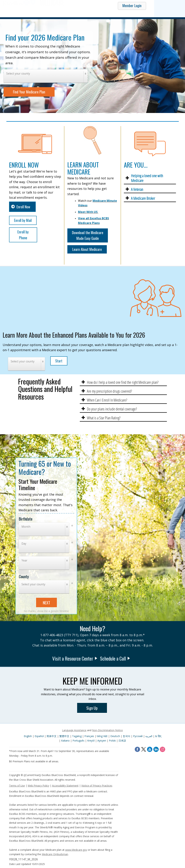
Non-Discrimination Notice (107, 730)
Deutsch (116, 736)
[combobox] (46, 76)
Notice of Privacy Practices (97, 786)
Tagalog (77, 736)
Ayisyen (102, 741)
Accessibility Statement (65, 786)
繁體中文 (65, 736)
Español (40, 736)
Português (79, 741)
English (28, 736)
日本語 (122, 741)
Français (90, 736)
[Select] (46, 76)
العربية (149, 736)
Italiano (66, 741)
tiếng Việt (103, 736)
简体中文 (52, 736)
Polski (113, 741)
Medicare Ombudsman (55, 854)
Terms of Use (17, 786)
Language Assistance (74, 730)
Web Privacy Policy (38, 786)
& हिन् (158, 736)
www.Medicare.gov (76, 850)
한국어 (127, 736)
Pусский (138, 736)
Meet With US (88, 212)
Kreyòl (91, 741)
